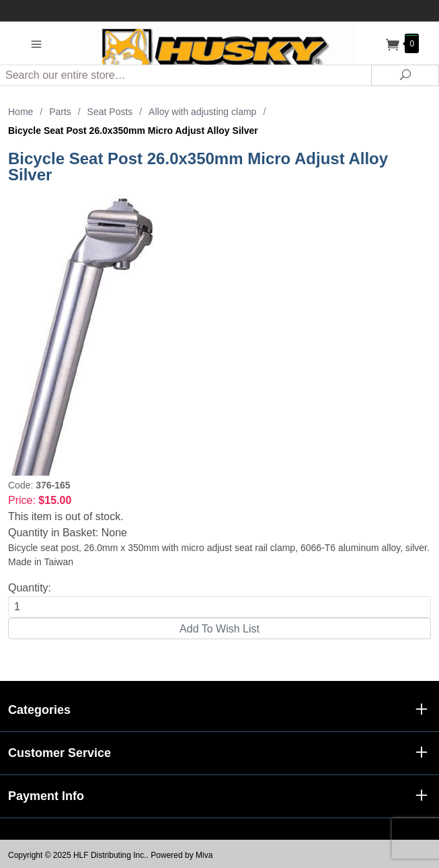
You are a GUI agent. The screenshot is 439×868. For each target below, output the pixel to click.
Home (21, 112)
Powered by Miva (182, 855)
